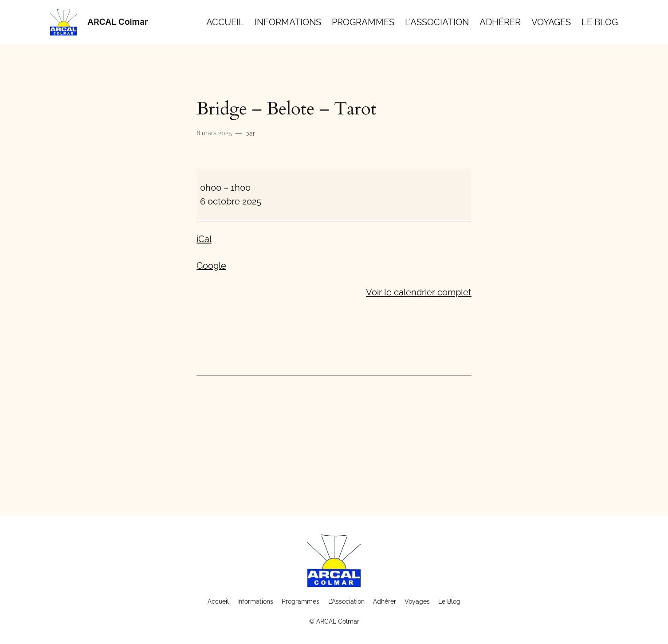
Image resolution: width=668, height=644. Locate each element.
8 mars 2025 (214, 133)
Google (211, 266)
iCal (204, 239)
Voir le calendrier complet (419, 292)
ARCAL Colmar (118, 22)
